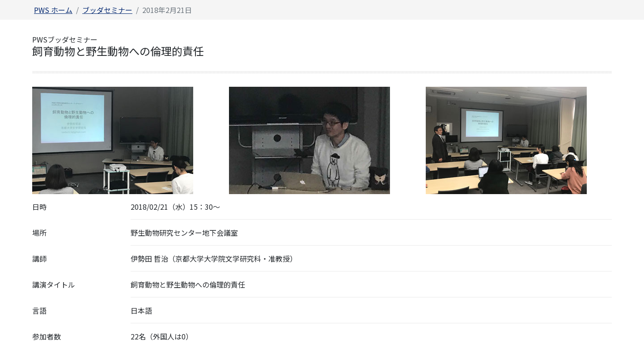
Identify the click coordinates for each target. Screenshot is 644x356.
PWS (53, 10)
